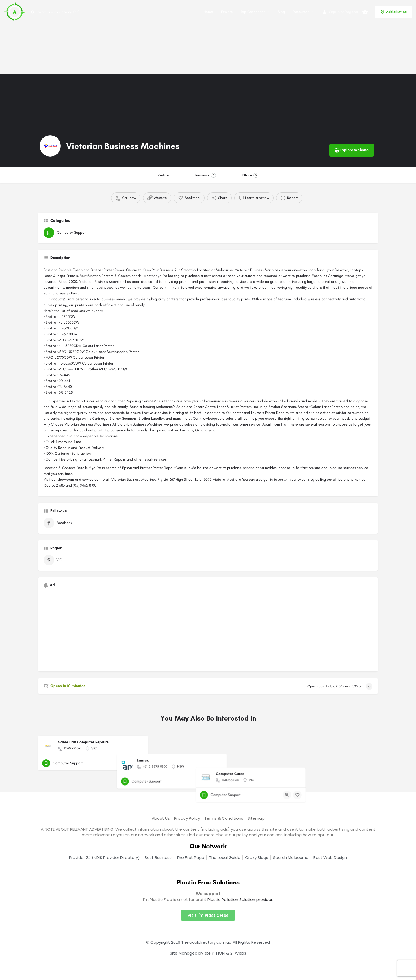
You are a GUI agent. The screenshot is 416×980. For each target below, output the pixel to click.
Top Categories (253, 12)
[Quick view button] (129, 763)
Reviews (206, 175)
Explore (227, 12)
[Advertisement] (159, 37)
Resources (301, 12)
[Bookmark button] (140, 763)
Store (250, 175)
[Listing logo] (50, 146)
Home (208, 12)
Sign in (334, 12)
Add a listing (393, 12)
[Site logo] (15, 12)
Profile (163, 175)
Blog (281, 12)
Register (352, 12)
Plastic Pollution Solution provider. (240, 899)
